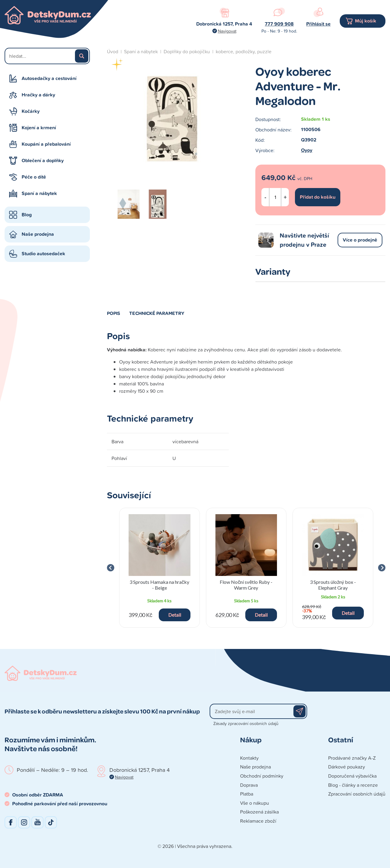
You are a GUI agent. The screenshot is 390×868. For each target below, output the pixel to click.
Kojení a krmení (39, 128)
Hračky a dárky (38, 95)
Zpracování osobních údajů (357, 794)
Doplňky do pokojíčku (187, 51)
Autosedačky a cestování (49, 78)
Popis (113, 313)
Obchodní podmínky (262, 776)
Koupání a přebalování (46, 144)
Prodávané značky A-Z (352, 758)
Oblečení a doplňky (43, 160)
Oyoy (307, 150)
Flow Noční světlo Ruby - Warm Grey (246, 585)
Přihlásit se (318, 24)
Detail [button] (175, 615)
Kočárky (31, 111)
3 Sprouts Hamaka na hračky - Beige (159, 585)
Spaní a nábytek (39, 193)
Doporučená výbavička (352, 776)
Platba (247, 794)
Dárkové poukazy (347, 767)
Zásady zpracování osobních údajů (246, 723)
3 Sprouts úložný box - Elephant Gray (333, 585)
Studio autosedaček (43, 254)
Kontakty (249, 758)
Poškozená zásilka (259, 812)
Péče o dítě (34, 177)
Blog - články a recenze (353, 785)
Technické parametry (157, 313)
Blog (27, 215)
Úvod (113, 51)
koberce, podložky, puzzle (244, 51)
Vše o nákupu (255, 803)
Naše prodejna (38, 234)
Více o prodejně (360, 240)
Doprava (249, 785)
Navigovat (227, 31)
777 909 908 (279, 24)
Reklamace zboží (258, 821)
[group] (160, 568)
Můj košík (366, 21)
